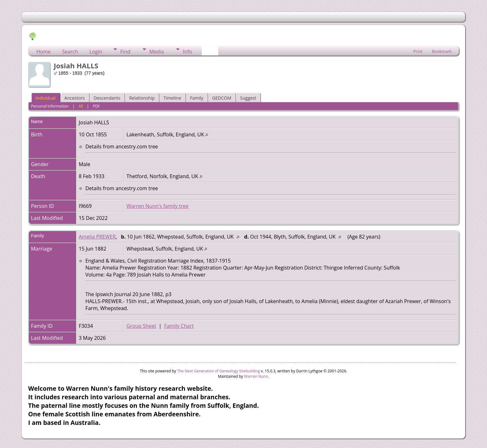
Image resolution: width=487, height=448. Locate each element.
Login (96, 52)
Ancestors (75, 98)
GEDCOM (222, 98)
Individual (46, 98)
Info (187, 52)
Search (70, 52)
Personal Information (50, 106)
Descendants (107, 98)
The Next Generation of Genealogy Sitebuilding (219, 371)
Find (125, 52)
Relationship (142, 98)
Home (43, 52)
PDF (96, 106)
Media (157, 52)
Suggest (248, 98)
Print (418, 51)
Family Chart (179, 326)
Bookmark (442, 51)
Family (197, 98)
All (81, 106)
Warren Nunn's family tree (157, 206)
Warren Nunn (256, 376)
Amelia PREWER (97, 237)
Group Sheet (141, 326)
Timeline (172, 98)
